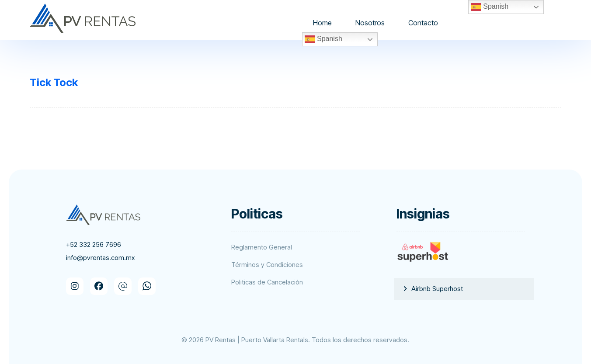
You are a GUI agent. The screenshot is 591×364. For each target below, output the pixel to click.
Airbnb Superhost (437, 289)
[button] (75, 286)
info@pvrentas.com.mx (100, 258)
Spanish (323, 39)
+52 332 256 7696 (94, 244)
